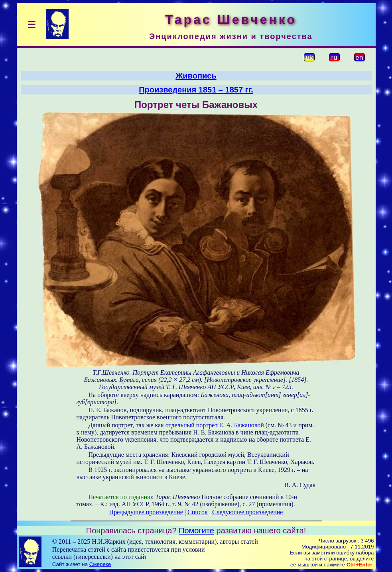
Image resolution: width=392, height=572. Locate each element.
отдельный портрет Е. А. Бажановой (215, 425)
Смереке (100, 564)
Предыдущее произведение (146, 512)
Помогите (196, 531)
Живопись (196, 76)
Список (198, 512)
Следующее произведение (247, 512)
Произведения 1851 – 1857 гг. (196, 90)
